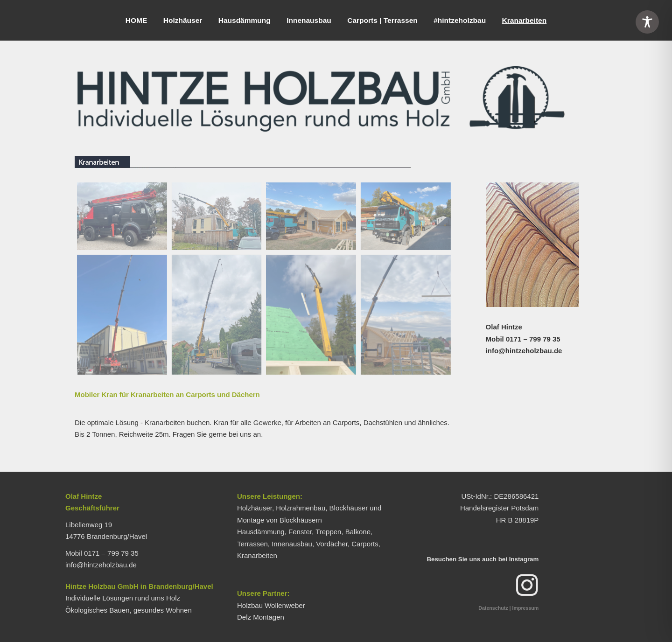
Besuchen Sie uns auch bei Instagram (483, 559)
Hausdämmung (245, 20)
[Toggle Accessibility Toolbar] (647, 22)
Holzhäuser (183, 20)
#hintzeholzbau (460, 20)
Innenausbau (309, 20)
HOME (136, 20)
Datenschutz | (494, 608)
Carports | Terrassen (382, 20)
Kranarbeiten (525, 20)
